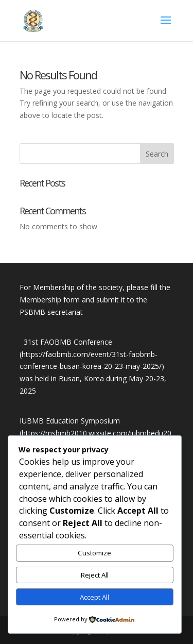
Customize (94, 553)
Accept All (94, 597)
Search (157, 154)
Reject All (95, 575)
